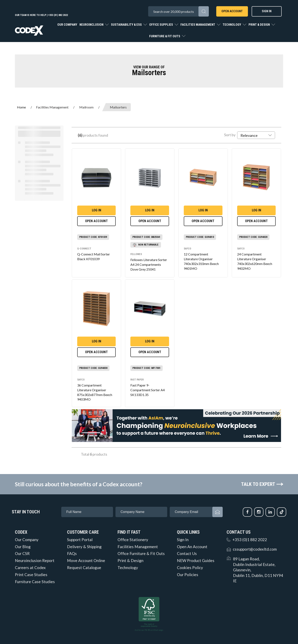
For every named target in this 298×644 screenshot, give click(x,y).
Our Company (67, 25)
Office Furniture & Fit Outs (141, 554)
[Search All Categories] (178, 11)
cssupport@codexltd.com (255, 549)
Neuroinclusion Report (35, 561)
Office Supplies (161, 25)
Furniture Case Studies (35, 582)
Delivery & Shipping (84, 547)
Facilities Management (198, 25)
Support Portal (80, 540)
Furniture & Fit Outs (165, 36)
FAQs (72, 554)
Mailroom (86, 107)
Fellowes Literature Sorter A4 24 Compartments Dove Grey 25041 (149, 264)
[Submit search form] (204, 11)
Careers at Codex (30, 568)
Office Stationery (133, 540)
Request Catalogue (84, 568)
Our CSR (22, 554)
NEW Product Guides (196, 561)
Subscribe (217, 512)
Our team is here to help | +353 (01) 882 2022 (41, 15)
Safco (187, 249)
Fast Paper (137, 380)
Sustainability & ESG (127, 25)
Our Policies (188, 575)
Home (21, 107)
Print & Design (260, 25)
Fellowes (136, 254)
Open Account (232, 11)
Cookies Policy (190, 568)
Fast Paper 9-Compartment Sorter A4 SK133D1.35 (148, 390)
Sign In (267, 11)
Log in (97, 210)
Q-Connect (84, 249)
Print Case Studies (31, 575)
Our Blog (23, 547)
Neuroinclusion (92, 25)
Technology (232, 25)
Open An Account (192, 547)
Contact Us (187, 554)
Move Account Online (86, 561)
